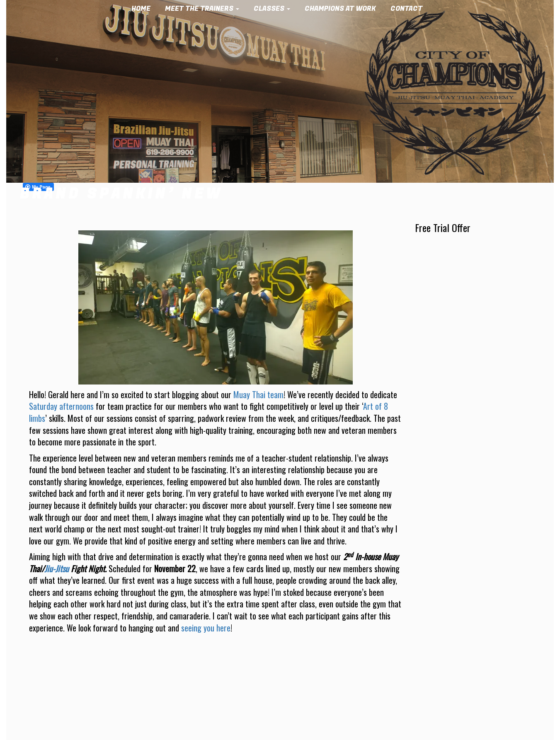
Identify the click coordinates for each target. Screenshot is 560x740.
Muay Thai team (258, 394)
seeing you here (206, 628)
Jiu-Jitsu (57, 568)
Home (144, 9)
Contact (410, 9)
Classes (275, 9)
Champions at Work (344, 9)
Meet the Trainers (205, 9)
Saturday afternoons (61, 406)
